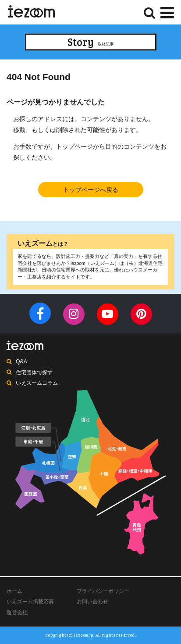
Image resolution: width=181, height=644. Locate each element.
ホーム (14, 591)
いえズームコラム (37, 383)
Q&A (21, 362)
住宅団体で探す (34, 372)
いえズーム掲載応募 (30, 602)
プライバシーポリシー (103, 591)
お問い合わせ (92, 602)
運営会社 (17, 613)
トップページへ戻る (91, 190)
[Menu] (167, 12)
